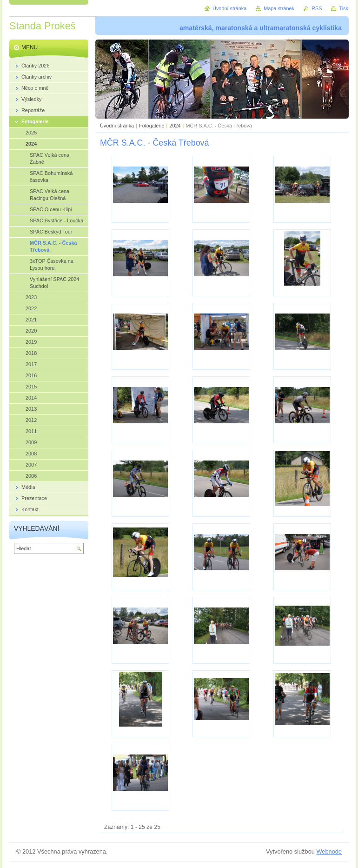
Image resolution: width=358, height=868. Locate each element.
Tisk (344, 8)
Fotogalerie (152, 126)
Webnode (329, 851)
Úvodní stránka (117, 126)
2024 (175, 126)
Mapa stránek (279, 8)
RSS (317, 8)
